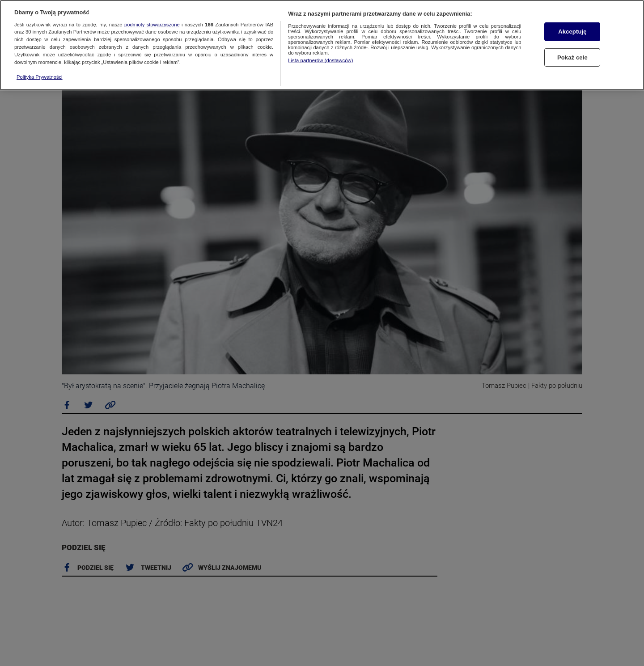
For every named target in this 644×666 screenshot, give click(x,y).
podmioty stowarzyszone (152, 25)
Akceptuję (572, 32)
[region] (322, 45)
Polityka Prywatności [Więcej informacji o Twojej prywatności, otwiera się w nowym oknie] (40, 77)
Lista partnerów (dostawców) (320, 60)
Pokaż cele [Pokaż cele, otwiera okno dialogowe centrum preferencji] (572, 57)
